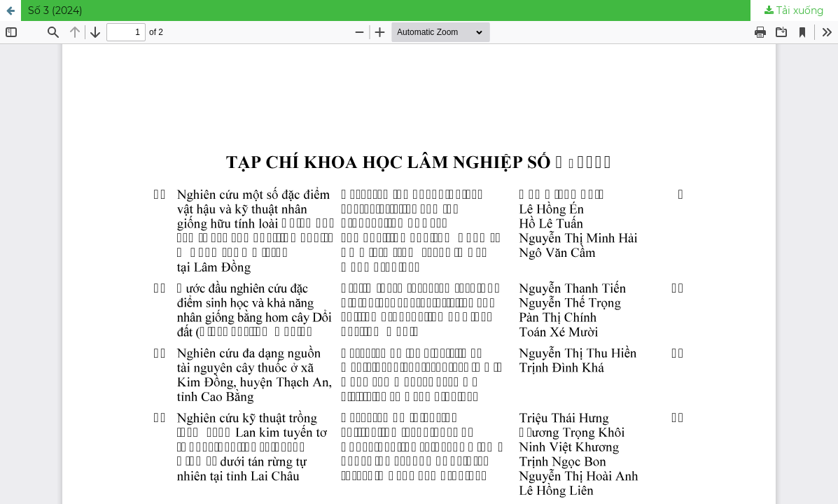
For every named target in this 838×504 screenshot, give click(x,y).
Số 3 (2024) (55, 10)
